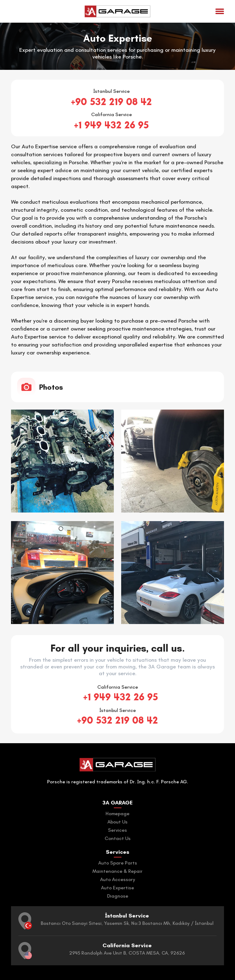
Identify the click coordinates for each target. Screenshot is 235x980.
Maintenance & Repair (117, 871)
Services (117, 830)
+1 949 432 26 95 (111, 125)
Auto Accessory (118, 879)
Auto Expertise (117, 888)
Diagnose (118, 896)
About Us (117, 822)
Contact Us (118, 838)
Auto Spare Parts (118, 863)
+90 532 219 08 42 (111, 102)
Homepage (117, 814)
